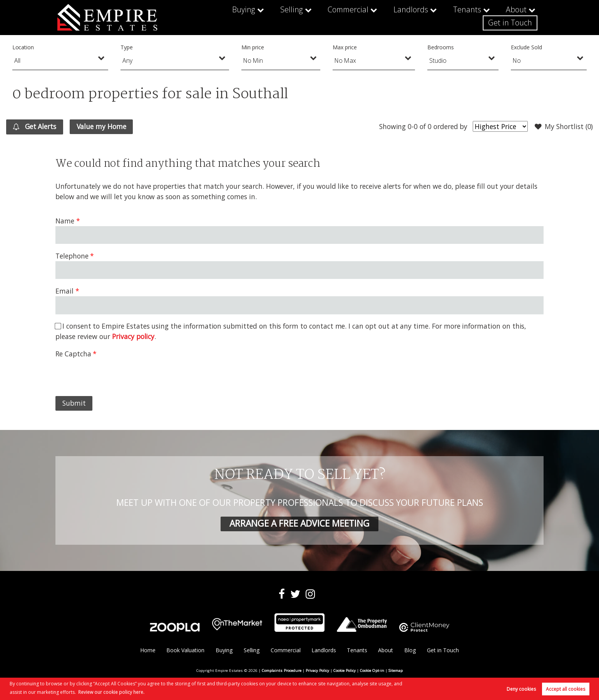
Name (65, 221)
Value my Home (101, 126)
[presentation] (114, 374)
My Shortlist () (564, 127)
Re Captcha (73, 354)
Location (23, 47)
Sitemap (396, 670)
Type (127, 47)
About (453, 17)
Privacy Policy (317, 670)
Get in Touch (512, 17)
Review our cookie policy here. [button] (111, 692)
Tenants (405, 17)
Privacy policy (133, 336)
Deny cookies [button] (521, 689)
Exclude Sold (526, 47)
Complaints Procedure (282, 670)
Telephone (72, 256)
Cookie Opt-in (372, 670)
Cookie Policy (345, 670)
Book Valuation (185, 650)
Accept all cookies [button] (566, 689)
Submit (74, 403)
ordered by (450, 126)
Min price (253, 47)
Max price (345, 47)
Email (64, 291)
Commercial (292, 17)
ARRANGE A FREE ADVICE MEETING (299, 523)
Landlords (351, 17)
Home (148, 650)
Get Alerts (34, 127)
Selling (238, 17)
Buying (191, 17)
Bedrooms (441, 47)
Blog (410, 650)
